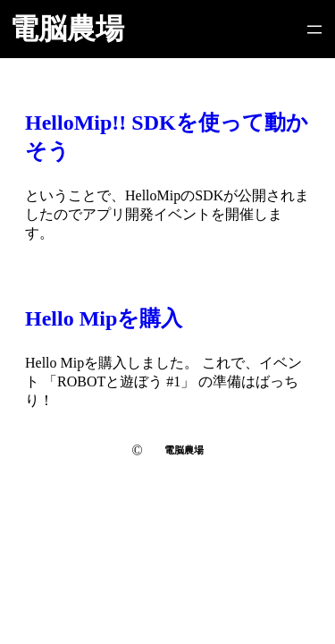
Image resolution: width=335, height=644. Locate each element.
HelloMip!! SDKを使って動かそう (167, 137)
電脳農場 (67, 29)
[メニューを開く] (314, 30)
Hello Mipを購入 (104, 318)
